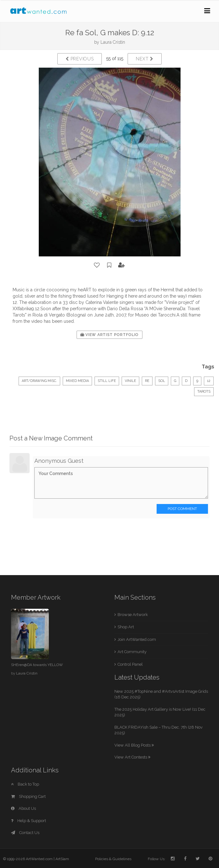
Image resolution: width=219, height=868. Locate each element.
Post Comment (182, 509)
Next (144, 59)
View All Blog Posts (134, 745)
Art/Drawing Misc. (39, 381)
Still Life (107, 381)
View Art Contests (132, 757)
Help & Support (29, 821)
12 (209, 381)
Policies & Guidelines (113, 859)
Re (147, 381)
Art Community (132, 652)
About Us (23, 808)
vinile (130, 381)
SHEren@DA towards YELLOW (37, 665)
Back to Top (25, 784)
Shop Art (126, 627)
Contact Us (25, 833)
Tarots (204, 392)
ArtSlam (62, 859)
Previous (80, 59)
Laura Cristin (113, 42)
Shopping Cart (28, 796)
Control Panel (130, 664)
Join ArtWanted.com (137, 639)
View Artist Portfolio (109, 335)
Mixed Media (77, 381)
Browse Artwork (133, 615)
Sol (162, 381)
